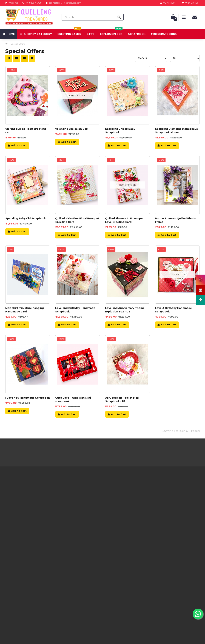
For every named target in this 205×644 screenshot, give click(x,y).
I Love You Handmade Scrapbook (28, 398)
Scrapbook (137, 34)
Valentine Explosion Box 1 (72, 129)
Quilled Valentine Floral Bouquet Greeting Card (77, 220)
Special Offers (18, 44)
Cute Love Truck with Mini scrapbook (73, 400)
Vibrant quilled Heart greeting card (26, 131)
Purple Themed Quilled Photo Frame (175, 220)
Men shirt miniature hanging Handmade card (25, 310)
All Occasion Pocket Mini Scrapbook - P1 (122, 400)
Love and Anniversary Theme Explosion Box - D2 (125, 310)
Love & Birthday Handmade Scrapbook (173, 310)
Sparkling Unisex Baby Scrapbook (120, 131)
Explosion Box (111, 32)
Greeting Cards (69, 32)
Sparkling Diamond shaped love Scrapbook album (176, 131)
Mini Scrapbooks (164, 34)
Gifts (91, 34)
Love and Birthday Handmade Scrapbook (75, 310)
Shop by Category (36, 34)
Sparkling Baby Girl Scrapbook (26, 218)
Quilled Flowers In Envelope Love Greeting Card (124, 220)
